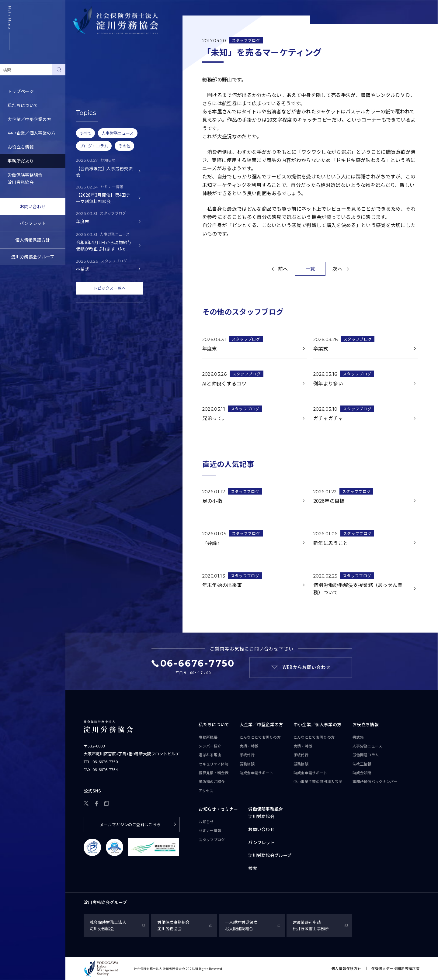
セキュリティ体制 (214, 764)
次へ (337, 269)
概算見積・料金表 (214, 773)
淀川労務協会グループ (33, 257)
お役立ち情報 (21, 147)
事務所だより (21, 161)
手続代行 (247, 755)
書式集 (358, 737)
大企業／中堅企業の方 (29, 119)
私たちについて (23, 105)
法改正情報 (362, 764)
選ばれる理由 (210, 755)
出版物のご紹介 (212, 781)
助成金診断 (362, 773)
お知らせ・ (218, 809)
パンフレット (33, 223)
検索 (253, 868)
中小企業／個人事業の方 (32, 133)
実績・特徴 (249, 746)
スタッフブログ (88, 98)
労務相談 (247, 764)
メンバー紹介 (210, 746)
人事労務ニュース (367, 746)
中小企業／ (318, 725)
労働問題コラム (366, 755)
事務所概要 (208, 737)
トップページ (21, 91)
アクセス (206, 790)
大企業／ (261, 725)
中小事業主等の (318, 782)
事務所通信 (375, 782)
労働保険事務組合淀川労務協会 (25, 178)
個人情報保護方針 (33, 240)
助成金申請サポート (257, 773)
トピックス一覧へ (110, 288)
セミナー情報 (86, 85)
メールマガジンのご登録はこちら (130, 825)
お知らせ (82, 71)
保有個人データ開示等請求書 (395, 968)
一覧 (310, 269)
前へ (283, 269)
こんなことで (260, 737)
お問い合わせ (33, 206)
